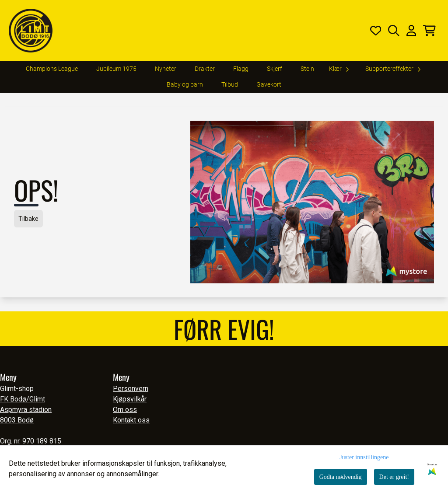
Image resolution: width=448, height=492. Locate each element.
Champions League (52, 69)
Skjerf (275, 69)
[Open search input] (394, 31)
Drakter (205, 69)
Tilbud (230, 85)
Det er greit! (394, 477)
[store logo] (31, 31)
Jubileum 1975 (116, 69)
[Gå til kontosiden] (411, 31)
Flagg (241, 69)
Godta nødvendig (341, 477)
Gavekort (269, 85)
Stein (307, 69)
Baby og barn (185, 85)
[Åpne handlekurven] (429, 31)
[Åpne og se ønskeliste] (376, 31)
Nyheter (166, 69)
